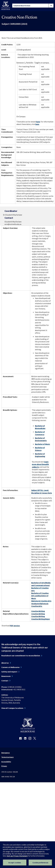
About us (5, 663)
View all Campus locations (12, 708)
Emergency (6, 753)
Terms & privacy (7, 757)
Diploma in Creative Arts (41, 601)
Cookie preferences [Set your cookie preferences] (40, 863)
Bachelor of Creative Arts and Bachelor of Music (40, 596)
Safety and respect (9, 672)
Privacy (4, 766)
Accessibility (6, 762)
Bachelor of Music (43, 444)
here (38, 122)
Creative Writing (38, 611)
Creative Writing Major (41, 619)
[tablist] (33, 6)
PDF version (15, 626)
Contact (5, 681)
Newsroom (6, 676)
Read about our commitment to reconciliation (21, 656)
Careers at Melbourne (10, 667)
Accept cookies (15, 863)
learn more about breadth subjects (40, 464)
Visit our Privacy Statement (17, 856)
